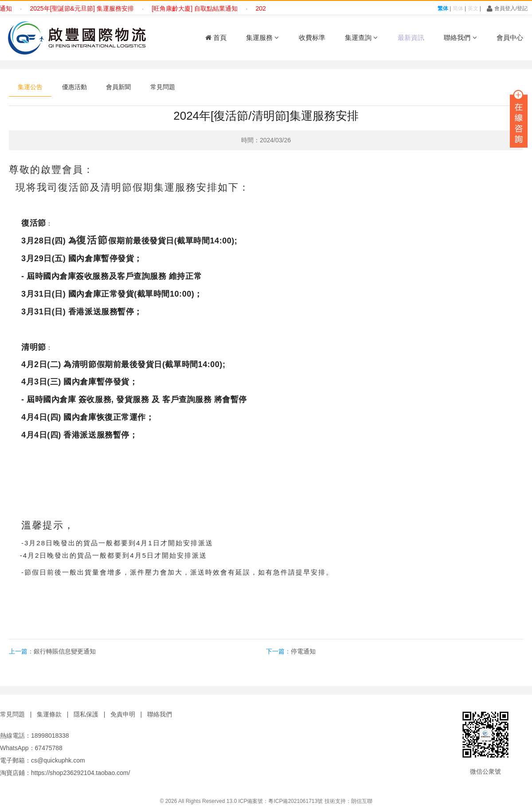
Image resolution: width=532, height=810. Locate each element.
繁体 (443, 8)
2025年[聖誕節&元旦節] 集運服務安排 (86, 8)
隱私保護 (86, 714)
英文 (473, 8)
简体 (458, 8)
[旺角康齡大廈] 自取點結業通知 (199, 8)
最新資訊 (411, 37)
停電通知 (303, 651)
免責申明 (123, 714)
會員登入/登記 (507, 8)
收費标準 (312, 37)
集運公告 (30, 87)
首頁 (216, 37)
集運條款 (49, 714)
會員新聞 (118, 87)
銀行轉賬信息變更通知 (65, 651)
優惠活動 (74, 87)
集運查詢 (361, 37)
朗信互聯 (362, 801)
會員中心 (510, 37)
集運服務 (262, 37)
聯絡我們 (460, 37)
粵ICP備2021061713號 (295, 801)
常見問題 (163, 87)
